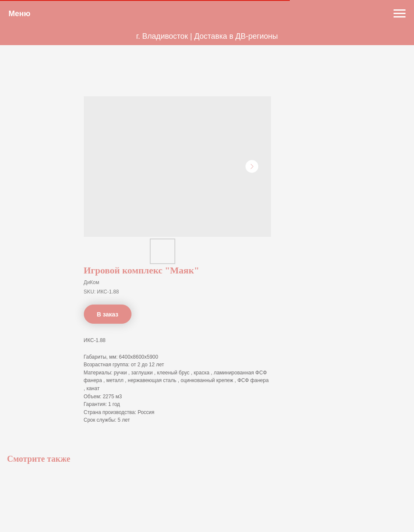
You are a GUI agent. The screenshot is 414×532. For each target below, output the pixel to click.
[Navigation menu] (400, 14)
